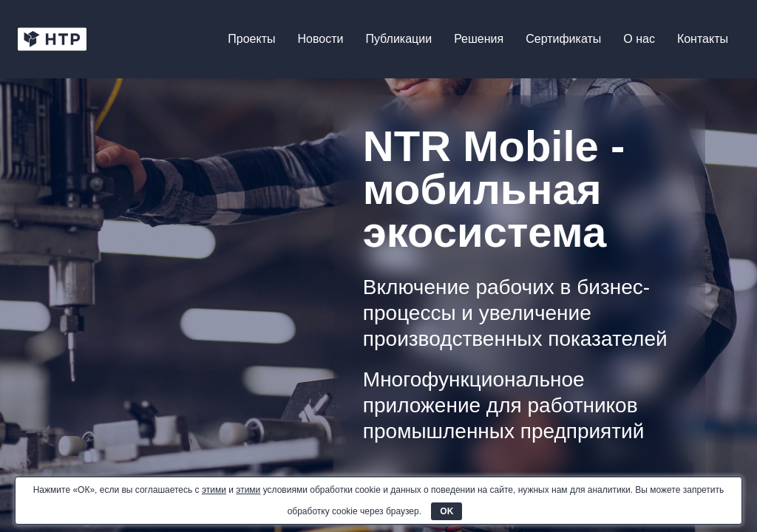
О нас (639, 39)
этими (214, 490)
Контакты (703, 39)
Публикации (398, 39)
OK (447, 511)
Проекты (251, 39)
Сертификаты (563, 39)
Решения (479, 39)
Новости (321, 39)
